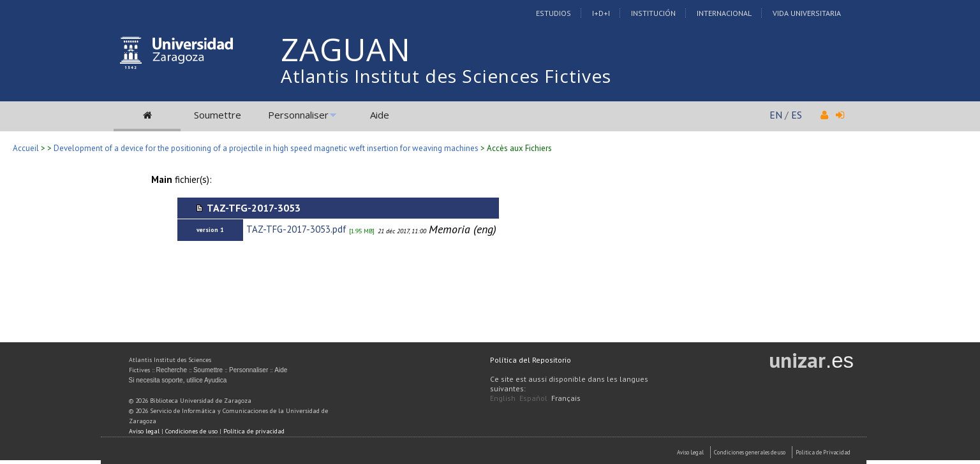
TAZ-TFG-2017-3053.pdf (296, 229)
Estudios (553, 13)
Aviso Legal (690, 452)
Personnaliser (298, 115)
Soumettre (218, 115)
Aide (380, 115)
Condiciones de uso (191, 431)
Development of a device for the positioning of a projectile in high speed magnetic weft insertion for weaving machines (266, 148)
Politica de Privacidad (823, 452)
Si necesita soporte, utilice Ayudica (178, 380)
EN (776, 115)
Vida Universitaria (807, 13)
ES (797, 115)
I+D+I (601, 13)
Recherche (172, 370)
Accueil (26, 148)
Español (533, 398)
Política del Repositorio (531, 360)
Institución (653, 13)
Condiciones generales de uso (750, 452)
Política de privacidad (254, 431)
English (503, 398)
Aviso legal (144, 431)
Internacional (724, 13)
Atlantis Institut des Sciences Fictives (446, 76)
